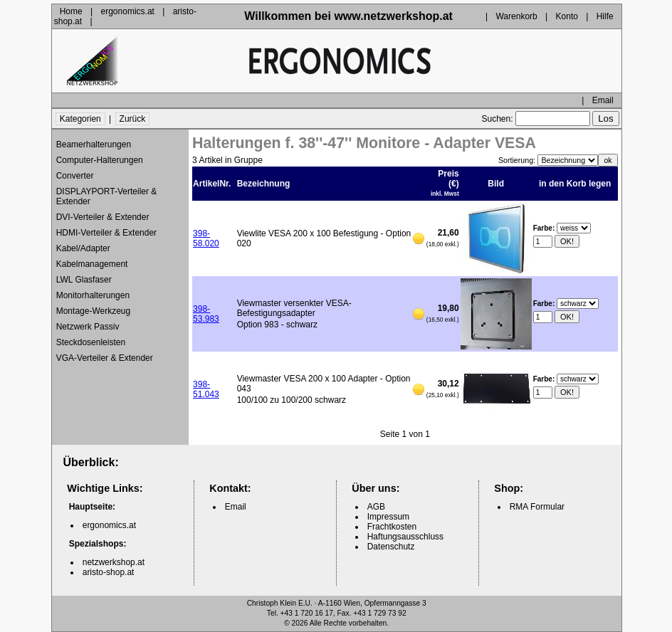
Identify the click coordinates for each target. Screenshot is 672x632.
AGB (376, 507)
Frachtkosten (392, 527)
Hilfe (605, 16)
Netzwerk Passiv (88, 327)
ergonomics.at (128, 11)
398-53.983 (206, 314)
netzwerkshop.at (114, 562)
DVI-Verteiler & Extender (103, 217)
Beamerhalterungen (94, 144)
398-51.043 (206, 389)
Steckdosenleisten (91, 342)
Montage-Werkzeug (94, 311)
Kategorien (80, 119)
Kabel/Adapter (83, 248)
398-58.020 (206, 238)
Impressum (388, 517)
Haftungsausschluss (405, 537)
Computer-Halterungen (100, 160)
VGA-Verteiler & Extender (105, 358)
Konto (567, 16)
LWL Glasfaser (84, 280)
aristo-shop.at (109, 572)
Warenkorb (516, 16)
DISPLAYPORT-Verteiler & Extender (107, 196)
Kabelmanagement (92, 264)
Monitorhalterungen (93, 295)
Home (71, 11)
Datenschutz (391, 547)
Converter (75, 176)
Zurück (133, 119)
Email (603, 100)
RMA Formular (537, 507)
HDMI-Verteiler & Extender (106, 233)
